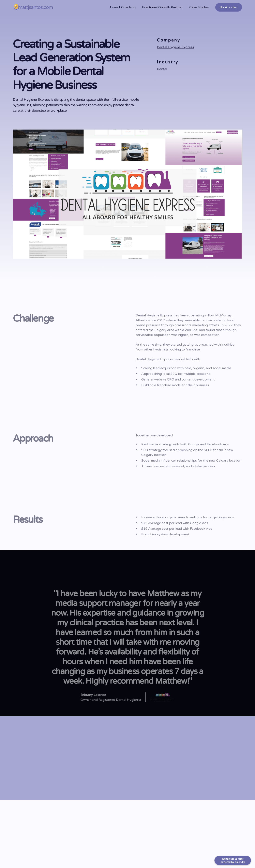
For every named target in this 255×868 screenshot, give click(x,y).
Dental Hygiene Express (175, 48)
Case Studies (199, 7)
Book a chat (229, 7)
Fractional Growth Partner (162, 7)
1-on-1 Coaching (123, 7)
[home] (33, 7)
